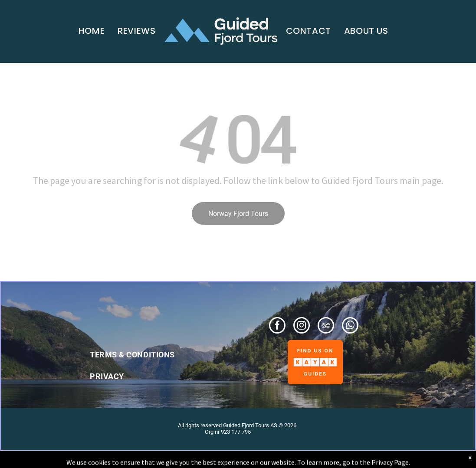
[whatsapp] (350, 326)
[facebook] (277, 326)
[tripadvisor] (326, 326)
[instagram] (302, 326)
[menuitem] (92, 31)
